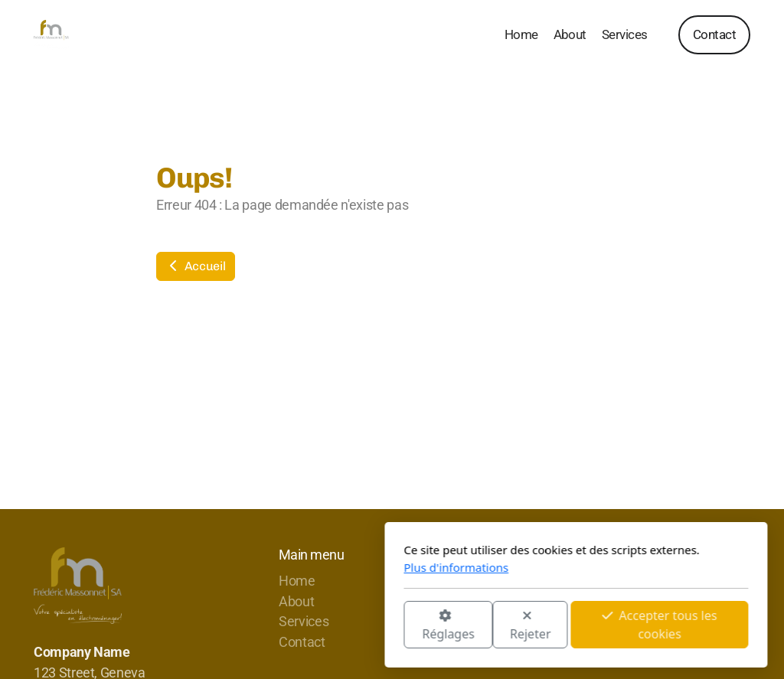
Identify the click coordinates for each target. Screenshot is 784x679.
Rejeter (347, 626)
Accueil (196, 266)
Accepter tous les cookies (475, 625)
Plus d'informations (272, 567)
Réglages (264, 626)
